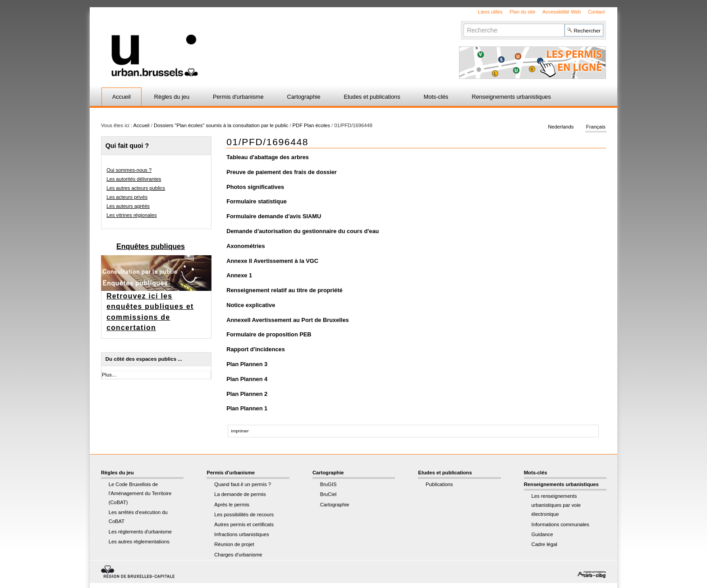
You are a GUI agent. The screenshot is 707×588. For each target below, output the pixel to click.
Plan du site (522, 12)
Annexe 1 (239, 275)
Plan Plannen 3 (247, 364)
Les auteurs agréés (128, 206)
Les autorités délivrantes (134, 179)
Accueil (122, 97)
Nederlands (561, 127)
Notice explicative (251, 305)
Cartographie (304, 97)
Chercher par (463, 23)
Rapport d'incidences (256, 349)
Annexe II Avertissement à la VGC (272, 261)
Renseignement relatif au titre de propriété (284, 290)
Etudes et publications (372, 97)
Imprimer (240, 431)
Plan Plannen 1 (247, 408)
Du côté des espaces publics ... (144, 359)
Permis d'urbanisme (238, 97)
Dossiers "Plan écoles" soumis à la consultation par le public (221, 125)
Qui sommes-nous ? (129, 170)
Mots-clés (436, 97)
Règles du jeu (172, 97)
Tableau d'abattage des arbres (268, 157)
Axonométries (246, 246)
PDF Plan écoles (311, 125)
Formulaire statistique (257, 201)
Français (596, 127)
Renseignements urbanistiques (511, 97)
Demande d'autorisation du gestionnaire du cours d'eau (303, 231)
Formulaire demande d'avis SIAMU (274, 216)
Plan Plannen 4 (247, 379)
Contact (596, 12)
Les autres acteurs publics (136, 188)
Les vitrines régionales (131, 215)
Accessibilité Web (562, 12)
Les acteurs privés (127, 197)
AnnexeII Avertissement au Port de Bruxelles (287, 320)
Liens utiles (490, 12)
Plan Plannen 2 (247, 394)
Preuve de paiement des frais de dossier (282, 172)
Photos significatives (255, 187)
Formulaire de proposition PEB (269, 334)
